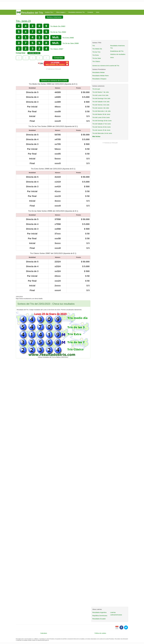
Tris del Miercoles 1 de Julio (101, 111)
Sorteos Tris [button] (49, 12)
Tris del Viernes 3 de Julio (101, 105)
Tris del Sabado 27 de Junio (102, 124)
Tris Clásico (96, 61)
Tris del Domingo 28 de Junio (102, 121)
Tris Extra (96, 55)
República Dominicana (100, 616)
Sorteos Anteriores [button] (54, 17)
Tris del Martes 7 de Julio (101, 92)
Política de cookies (100, 633)
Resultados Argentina (99, 612)
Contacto (90, 12)
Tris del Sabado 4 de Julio (101, 102)
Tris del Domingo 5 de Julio (101, 98)
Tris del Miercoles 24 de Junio (102, 133)
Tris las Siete (97, 58)
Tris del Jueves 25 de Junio (101, 130)
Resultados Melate (98, 72)
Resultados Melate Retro (100, 76)
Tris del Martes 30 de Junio (101, 114)
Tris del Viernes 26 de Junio (101, 127)
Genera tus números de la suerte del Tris (106, 66)
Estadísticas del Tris (117, 51)
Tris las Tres (96, 52)
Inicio (98, 12)
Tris (94, 46)
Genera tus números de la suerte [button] (54, 81)
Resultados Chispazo (99, 79)
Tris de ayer (96, 89)
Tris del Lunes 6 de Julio (100, 95)
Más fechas (96, 136)
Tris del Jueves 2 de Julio (101, 108)
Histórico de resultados (118, 54)
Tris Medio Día (97, 49)
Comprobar (58, 58)
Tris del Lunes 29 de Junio (101, 117)
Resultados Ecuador (99, 619)
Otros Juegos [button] (61, 12)
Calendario (44, 633)
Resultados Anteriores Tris (77, 12)
